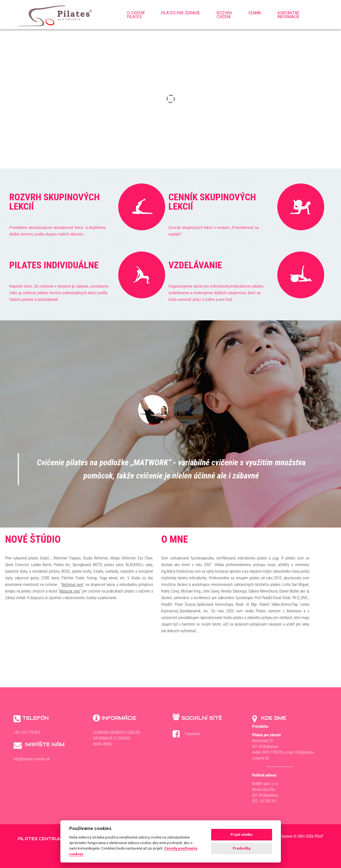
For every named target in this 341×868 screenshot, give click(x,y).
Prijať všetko (241, 835)
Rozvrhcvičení (224, 15)
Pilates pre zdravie (181, 13)
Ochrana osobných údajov (117, 732)
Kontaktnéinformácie (289, 15)
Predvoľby (242, 848)
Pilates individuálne (54, 265)
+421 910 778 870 (27, 732)
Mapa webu (102, 744)
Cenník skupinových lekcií (212, 202)
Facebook (190, 735)
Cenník (255, 13)
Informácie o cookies (112, 738)
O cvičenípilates (136, 15)
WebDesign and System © (290, 836)
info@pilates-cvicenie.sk (32, 759)
